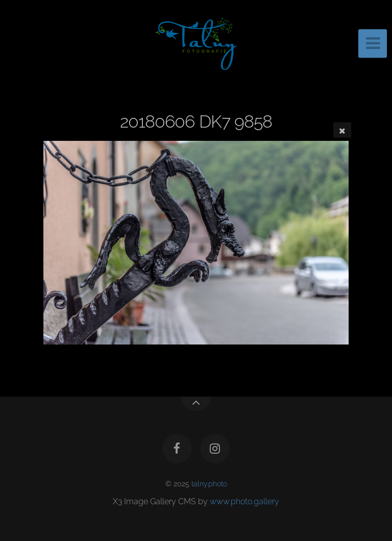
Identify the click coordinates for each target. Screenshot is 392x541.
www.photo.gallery (244, 501)
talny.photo (209, 484)
